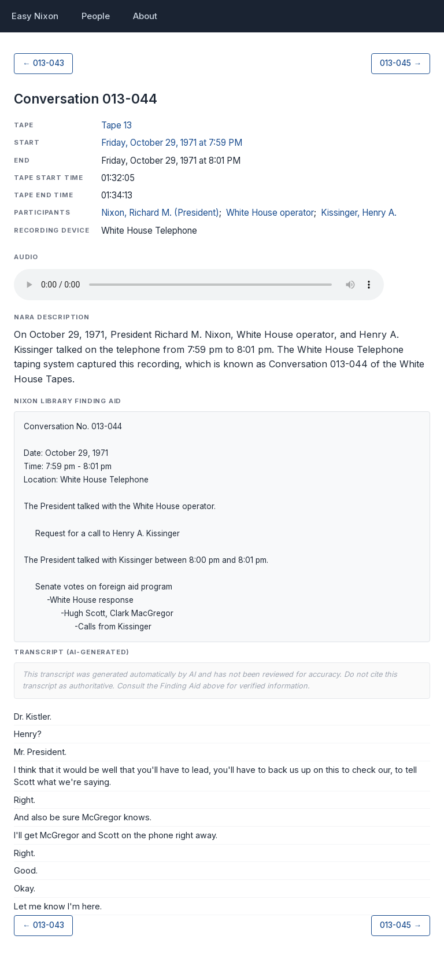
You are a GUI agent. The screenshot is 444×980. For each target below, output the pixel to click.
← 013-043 (43, 63)
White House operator (270, 213)
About (145, 16)
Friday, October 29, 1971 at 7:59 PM (172, 143)
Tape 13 (116, 125)
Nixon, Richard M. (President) (160, 213)
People (96, 16)
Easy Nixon (35, 16)
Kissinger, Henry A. (359, 213)
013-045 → (401, 63)
